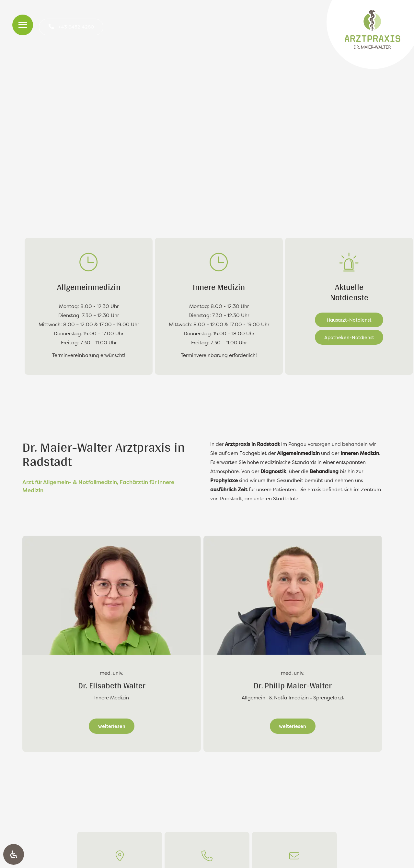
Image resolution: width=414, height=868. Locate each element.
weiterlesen (112, 726)
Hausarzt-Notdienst (349, 320)
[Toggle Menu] (23, 25)
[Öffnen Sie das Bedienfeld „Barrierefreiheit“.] (14, 854)
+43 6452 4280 (76, 27)
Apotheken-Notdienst (349, 337)
